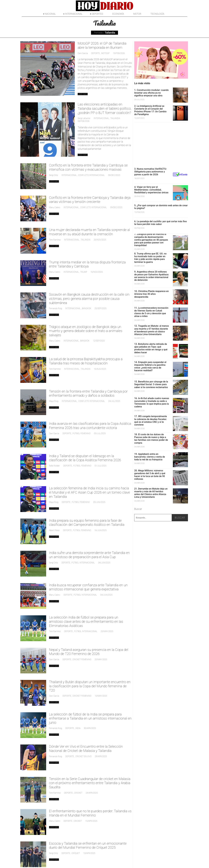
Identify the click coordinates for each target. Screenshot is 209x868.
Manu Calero (55, 207)
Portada (98, 33)
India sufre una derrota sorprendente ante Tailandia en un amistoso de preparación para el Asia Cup (89, 555)
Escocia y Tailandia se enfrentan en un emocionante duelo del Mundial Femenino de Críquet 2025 (88, 846)
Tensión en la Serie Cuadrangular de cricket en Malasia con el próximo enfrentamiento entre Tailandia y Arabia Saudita (90, 783)
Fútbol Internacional (83, 563)
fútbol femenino (81, 433)
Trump (84, 272)
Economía (118, 14)
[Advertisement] (161, 144)
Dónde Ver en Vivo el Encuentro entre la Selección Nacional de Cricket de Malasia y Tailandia (86, 749)
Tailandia (115, 118)
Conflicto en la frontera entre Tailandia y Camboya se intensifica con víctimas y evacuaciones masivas (88, 167)
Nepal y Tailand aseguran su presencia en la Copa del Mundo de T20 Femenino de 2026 (89, 652)
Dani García (83, 53)
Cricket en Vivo (83, 756)
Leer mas (83, 94)
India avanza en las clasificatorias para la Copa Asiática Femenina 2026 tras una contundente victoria (90, 426)
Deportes (97, 14)
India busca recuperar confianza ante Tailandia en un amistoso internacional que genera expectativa (88, 587)
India (78, 728)
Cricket (78, 793)
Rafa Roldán (54, 466)
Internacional (74, 14)
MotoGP (105, 53)
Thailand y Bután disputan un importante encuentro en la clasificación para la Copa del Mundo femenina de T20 (90, 686)
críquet (76, 853)
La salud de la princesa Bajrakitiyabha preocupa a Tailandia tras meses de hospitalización (86, 361)
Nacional (50, 14)
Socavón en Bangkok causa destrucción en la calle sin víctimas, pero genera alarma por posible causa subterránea (89, 299)
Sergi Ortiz (54, 175)
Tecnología (157, 14)
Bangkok (87, 308)
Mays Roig (54, 401)
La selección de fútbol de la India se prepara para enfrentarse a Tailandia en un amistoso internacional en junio (90, 719)
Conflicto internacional (91, 175)
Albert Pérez (54, 530)
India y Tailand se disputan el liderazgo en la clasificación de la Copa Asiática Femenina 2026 (85, 458)
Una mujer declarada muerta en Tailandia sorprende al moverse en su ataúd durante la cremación (90, 232)
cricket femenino (82, 659)
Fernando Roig (56, 308)
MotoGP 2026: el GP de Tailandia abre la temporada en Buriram (102, 45)
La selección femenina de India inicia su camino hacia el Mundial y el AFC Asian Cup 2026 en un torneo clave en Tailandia (90, 492)
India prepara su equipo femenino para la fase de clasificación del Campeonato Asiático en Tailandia (87, 523)
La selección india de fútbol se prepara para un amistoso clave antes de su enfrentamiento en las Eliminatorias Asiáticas (86, 622)
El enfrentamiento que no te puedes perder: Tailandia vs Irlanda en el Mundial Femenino (90, 813)
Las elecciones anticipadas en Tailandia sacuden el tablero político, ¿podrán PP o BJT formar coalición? (105, 109)
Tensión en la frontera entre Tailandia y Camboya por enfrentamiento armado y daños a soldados (88, 394)
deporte (96, 53)
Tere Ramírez (55, 240)
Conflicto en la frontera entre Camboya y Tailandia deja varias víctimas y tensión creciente (90, 200)
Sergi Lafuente (84, 118)
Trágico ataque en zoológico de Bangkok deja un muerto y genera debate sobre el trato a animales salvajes (86, 331)
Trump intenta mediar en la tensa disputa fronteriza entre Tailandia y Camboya (87, 264)
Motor (137, 14)
